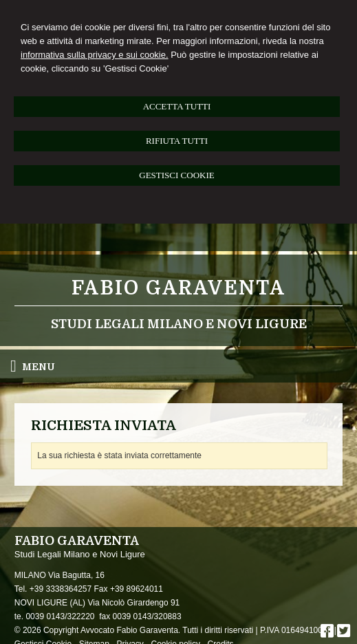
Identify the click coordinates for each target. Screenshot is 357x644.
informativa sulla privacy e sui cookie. (95, 55)
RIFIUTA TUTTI (177, 141)
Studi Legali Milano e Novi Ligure (179, 324)
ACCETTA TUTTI (177, 106)
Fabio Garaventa (178, 288)
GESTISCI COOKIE (176, 175)
